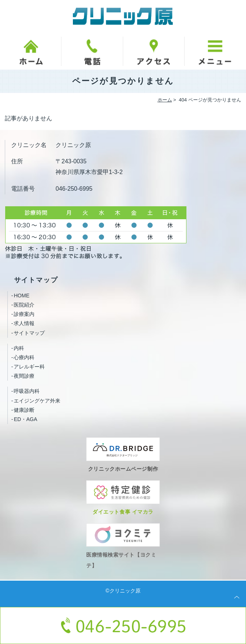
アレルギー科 (29, 367)
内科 (19, 348)
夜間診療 (24, 376)
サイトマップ (29, 333)
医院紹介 (24, 305)
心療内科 (24, 357)
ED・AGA (25, 419)
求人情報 (24, 323)
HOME (21, 296)
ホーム (165, 100)
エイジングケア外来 (37, 401)
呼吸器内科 (27, 391)
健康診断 (24, 410)
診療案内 (24, 314)
